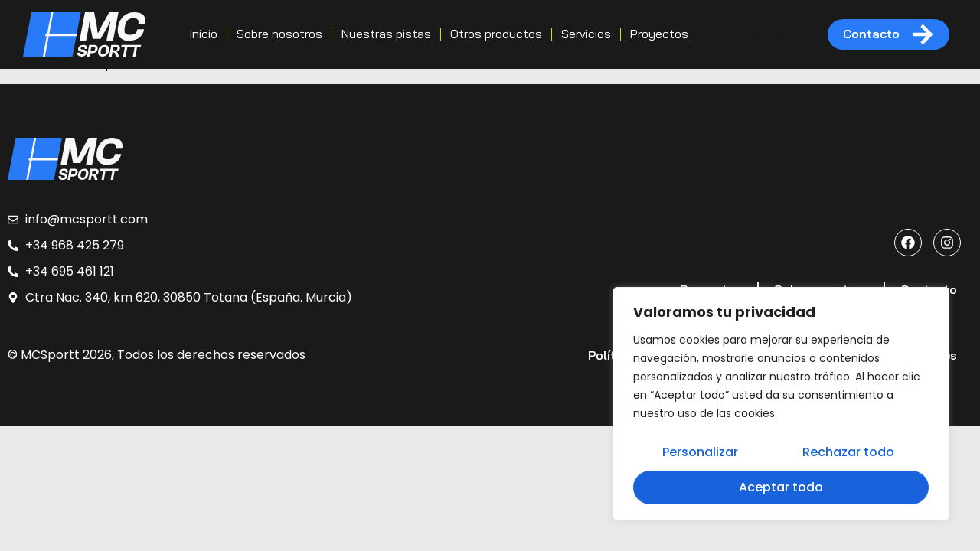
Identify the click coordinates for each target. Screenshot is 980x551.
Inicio (203, 34)
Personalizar (700, 453)
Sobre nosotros (279, 34)
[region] (781, 405)
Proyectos (659, 34)
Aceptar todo (781, 487)
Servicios (586, 34)
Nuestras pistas (386, 34)
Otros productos (496, 34)
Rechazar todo (848, 453)
